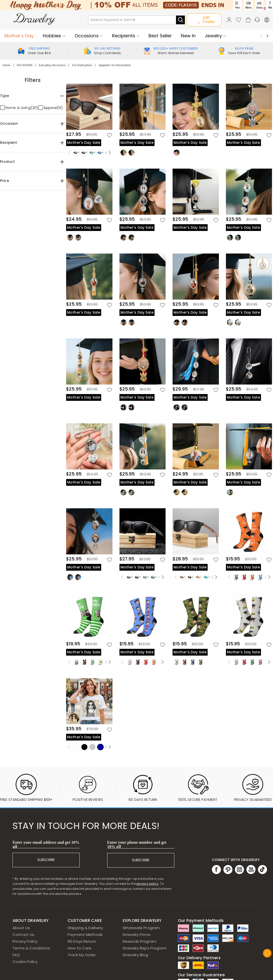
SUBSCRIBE (46, 860)
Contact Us (23, 935)
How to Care (80, 948)
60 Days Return (82, 941)
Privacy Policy (25, 941)
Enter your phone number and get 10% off (137, 844)
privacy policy (148, 884)
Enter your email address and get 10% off (46, 844)
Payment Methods (85, 935)
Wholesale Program (141, 928)
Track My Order (82, 955)
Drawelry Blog (135, 955)
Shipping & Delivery (85, 928)
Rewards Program (140, 941)
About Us (21, 928)
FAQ (16, 955)
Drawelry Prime (137, 935)
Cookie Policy (25, 962)
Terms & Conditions (31, 948)
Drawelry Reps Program (145, 948)
